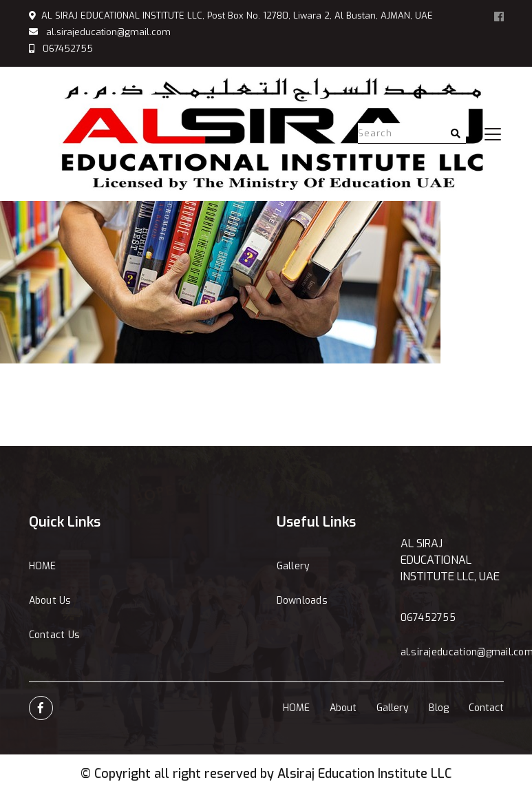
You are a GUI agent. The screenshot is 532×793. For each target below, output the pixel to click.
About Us (50, 601)
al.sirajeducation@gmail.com (108, 32)
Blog (439, 708)
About (343, 708)
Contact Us (55, 635)
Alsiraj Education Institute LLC (364, 774)
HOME (43, 566)
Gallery (294, 566)
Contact (486, 708)
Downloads (302, 601)
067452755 (68, 49)
